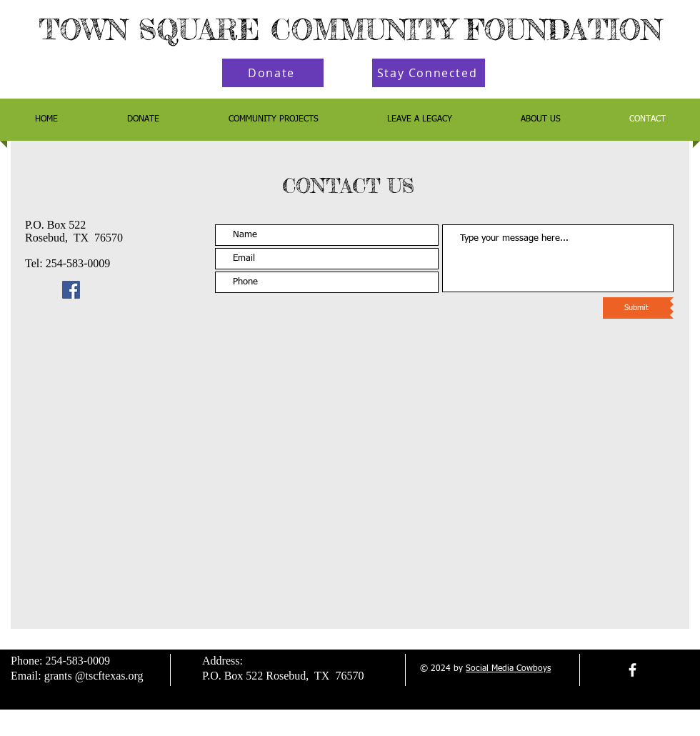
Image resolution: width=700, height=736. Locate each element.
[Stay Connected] (429, 73)
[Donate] (273, 73)
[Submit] (636, 308)
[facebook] (632, 670)
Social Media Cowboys (508, 669)
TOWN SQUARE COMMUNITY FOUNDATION (350, 30)
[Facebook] (71, 290)
